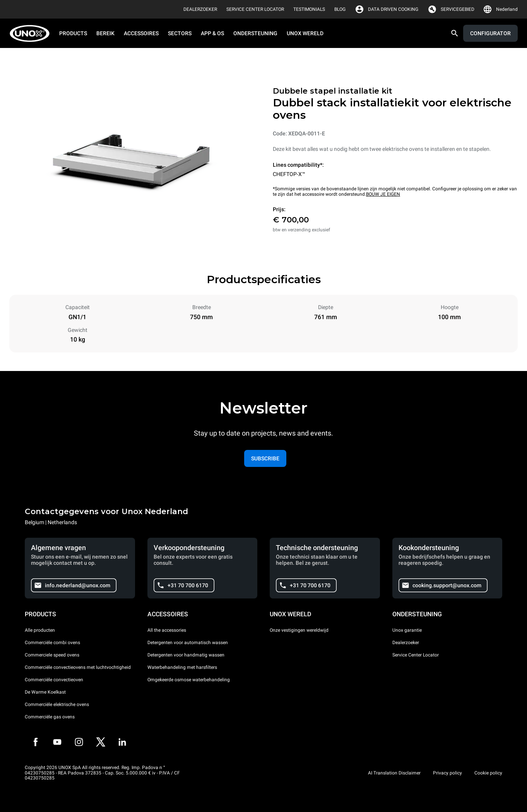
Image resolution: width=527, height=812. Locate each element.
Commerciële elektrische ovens (57, 704)
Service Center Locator (416, 655)
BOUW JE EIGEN (383, 194)
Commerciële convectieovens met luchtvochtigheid (78, 667)
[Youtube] (57, 742)
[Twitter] (101, 742)
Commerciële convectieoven (54, 680)
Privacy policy (447, 773)
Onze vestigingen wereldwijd (299, 630)
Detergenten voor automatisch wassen (188, 643)
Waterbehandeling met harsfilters (182, 667)
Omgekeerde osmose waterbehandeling (189, 680)
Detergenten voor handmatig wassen (186, 655)
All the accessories (167, 630)
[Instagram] (79, 742)
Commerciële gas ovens (50, 717)
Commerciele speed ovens (52, 655)
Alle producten (40, 630)
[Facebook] (36, 742)
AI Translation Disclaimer (394, 773)
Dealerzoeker (406, 643)
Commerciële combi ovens (52, 643)
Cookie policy (488, 773)
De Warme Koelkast (45, 692)
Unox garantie (407, 630)
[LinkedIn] (122, 742)
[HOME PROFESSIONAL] (32, 33)
